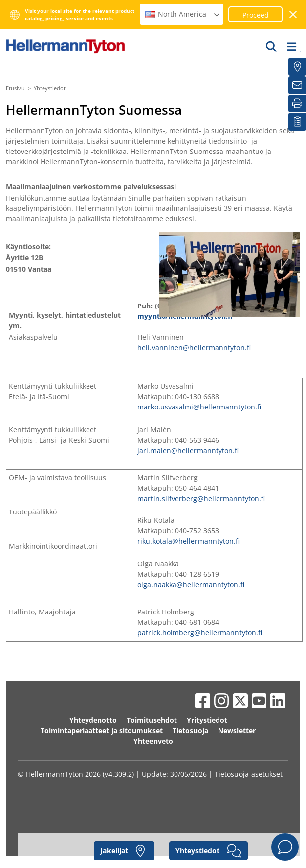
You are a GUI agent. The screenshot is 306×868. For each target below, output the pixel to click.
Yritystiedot (207, 720)
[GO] (272, 46)
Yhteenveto (153, 741)
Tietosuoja (190, 731)
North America (183, 14)
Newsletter (237, 731)
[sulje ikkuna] (293, 15)
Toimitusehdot (152, 720)
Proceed (256, 15)
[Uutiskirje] (297, 85)
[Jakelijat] (297, 67)
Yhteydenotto (93, 720)
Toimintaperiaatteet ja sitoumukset (102, 731)
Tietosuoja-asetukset (249, 774)
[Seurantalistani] (297, 122)
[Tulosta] (297, 103)
